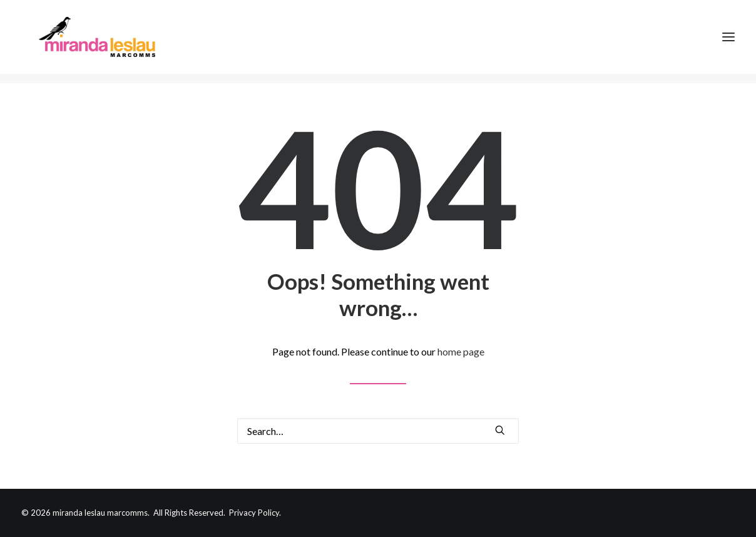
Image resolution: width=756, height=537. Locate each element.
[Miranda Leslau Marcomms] (94, 42)
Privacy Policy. (255, 513)
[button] (500, 430)
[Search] (378, 431)
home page (461, 351)
